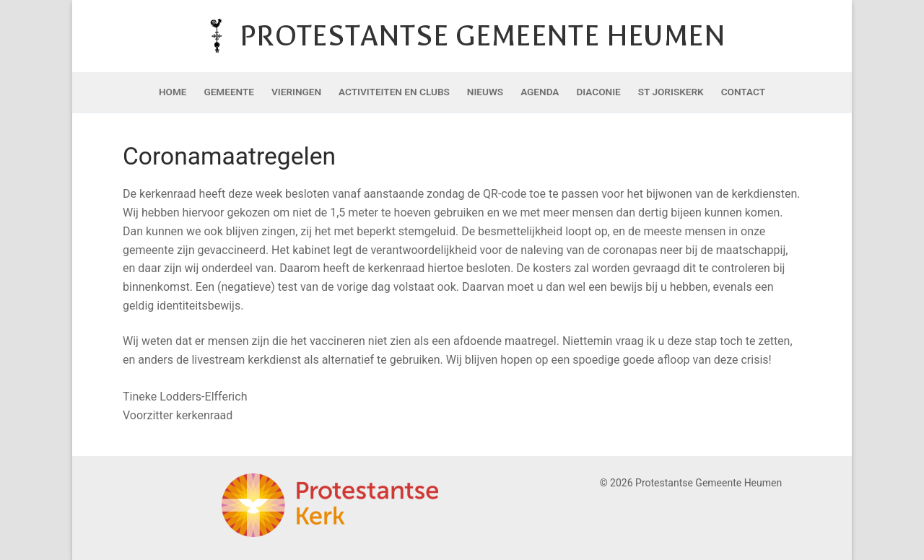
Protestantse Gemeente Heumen (483, 36)
